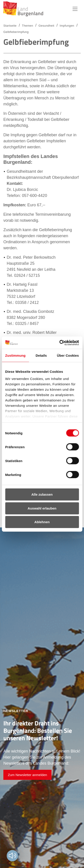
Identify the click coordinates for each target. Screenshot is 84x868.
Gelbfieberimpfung (16, 32)
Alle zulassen (42, 494)
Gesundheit (46, 26)
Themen (28, 26)
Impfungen (67, 26)
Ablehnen (42, 522)
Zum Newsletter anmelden (27, 775)
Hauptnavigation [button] (75, 9)
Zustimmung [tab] (15, 355)
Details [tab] (41, 355)
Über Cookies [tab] (68, 355)
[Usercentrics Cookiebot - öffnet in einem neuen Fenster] (60, 343)
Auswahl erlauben (42, 508)
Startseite (10, 26)
